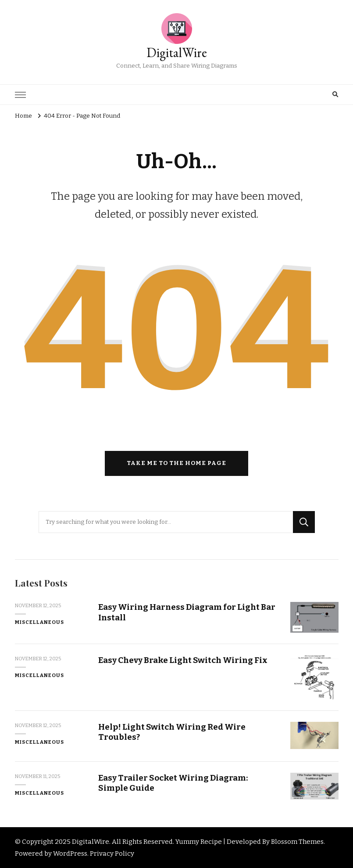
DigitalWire (177, 52)
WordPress (70, 854)
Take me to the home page (176, 463)
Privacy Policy (112, 854)
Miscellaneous (39, 622)
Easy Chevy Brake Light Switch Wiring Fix (183, 660)
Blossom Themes (297, 842)
